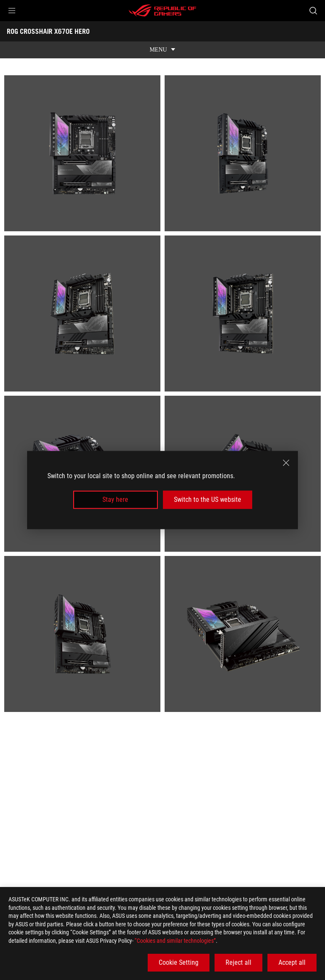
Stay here (115, 500)
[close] (286, 463)
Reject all (238, 962)
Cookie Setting (179, 962)
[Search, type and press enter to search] (313, 11)
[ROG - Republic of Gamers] (162, 11)
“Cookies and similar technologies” (175, 941)
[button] (12, 11)
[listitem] (82, 153)
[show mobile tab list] (162, 50)
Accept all (292, 962)
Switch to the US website (208, 500)
